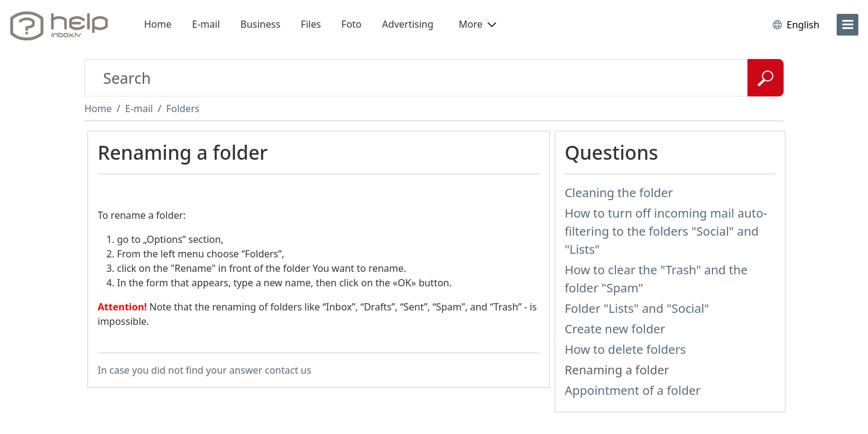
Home (158, 24)
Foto (351, 24)
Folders (183, 108)
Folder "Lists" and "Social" (637, 308)
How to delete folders (625, 349)
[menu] (848, 25)
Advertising (408, 24)
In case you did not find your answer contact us (204, 370)
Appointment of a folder (633, 390)
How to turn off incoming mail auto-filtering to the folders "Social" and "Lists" (666, 231)
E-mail (206, 24)
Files (311, 24)
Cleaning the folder (619, 193)
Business (260, 24)
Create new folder (615, 329)
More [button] (477, 24)
